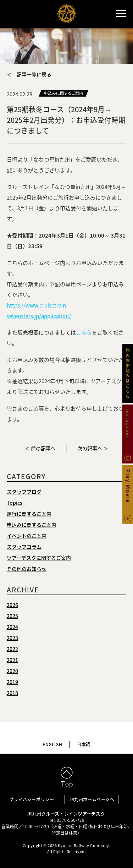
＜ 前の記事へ (40, 448)
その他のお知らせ (27, 569)
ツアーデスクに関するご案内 (39, 558)
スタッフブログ (24, 492)
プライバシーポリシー (32, 799)
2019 (12, 682)
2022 (12, 649)
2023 (12, 638)
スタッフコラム (24, 547)
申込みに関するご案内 (32, 525)
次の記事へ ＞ (93, 448)
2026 (12, 605)
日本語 (84, 744)
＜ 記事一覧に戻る (29, 74)
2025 (12, 616)
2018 (12, 693)
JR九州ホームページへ (92, 799)
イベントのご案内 (27, 536)
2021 (12, 660)
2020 (12, 671)
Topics (15, 503)
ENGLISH (52, 744)
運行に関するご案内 (29, 514)
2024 (12, 627)
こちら (84, 332)
